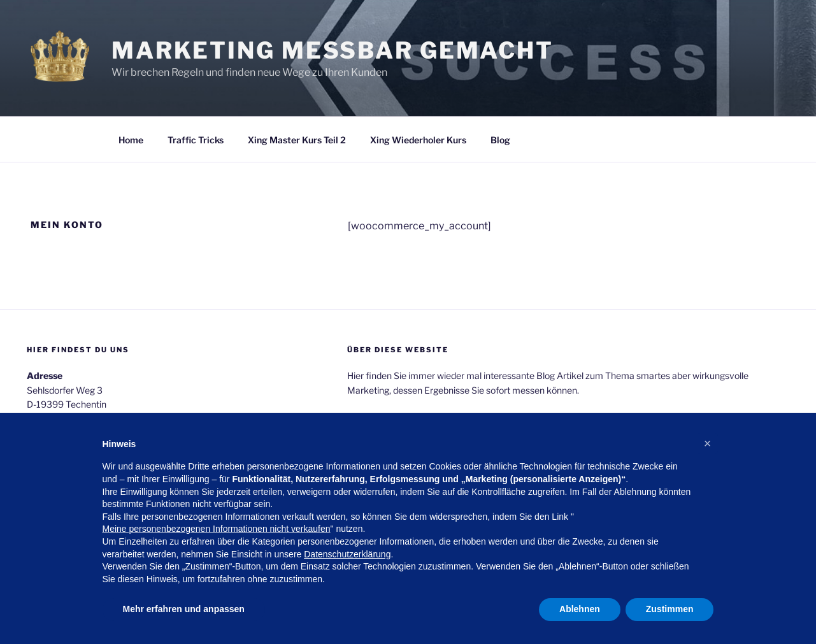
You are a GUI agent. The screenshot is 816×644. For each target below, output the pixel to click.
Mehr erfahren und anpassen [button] (184, 609)
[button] (708, 443)
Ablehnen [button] (580, 609)
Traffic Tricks (196, 140)
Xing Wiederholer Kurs (418, 140)
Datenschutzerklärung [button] (347, 554)
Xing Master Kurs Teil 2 (297, 140)
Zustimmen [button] (670, 609)
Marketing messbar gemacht (333, 50)
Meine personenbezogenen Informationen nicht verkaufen (217, 529)
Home (131, 140)
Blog (500, 140)
